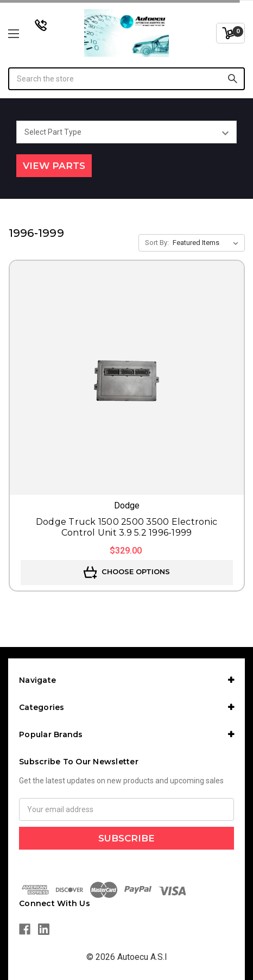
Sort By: (157, 243)
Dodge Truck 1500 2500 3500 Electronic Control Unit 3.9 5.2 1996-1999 (126, 527)
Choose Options (127, 573)
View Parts (54, 166)
